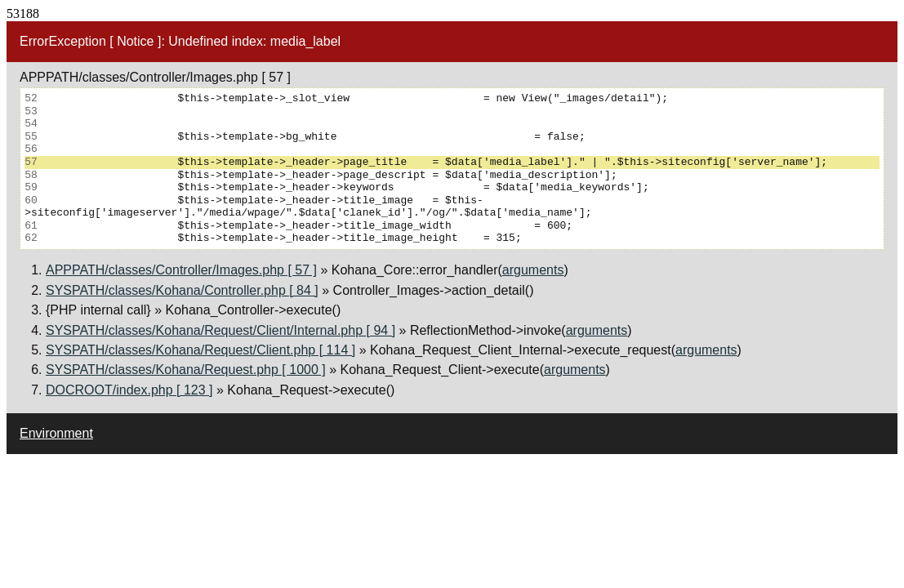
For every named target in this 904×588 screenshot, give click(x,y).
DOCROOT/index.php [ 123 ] (129, 390)
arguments (533, 270)
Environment (56, 433)
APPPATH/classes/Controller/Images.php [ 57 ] (181, 270)
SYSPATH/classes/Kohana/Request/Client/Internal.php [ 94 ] (220, 330)
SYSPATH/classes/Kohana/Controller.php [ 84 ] (182, 290)
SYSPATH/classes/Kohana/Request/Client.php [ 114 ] (200, 350)
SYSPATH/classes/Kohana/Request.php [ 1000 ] (186, 370)
